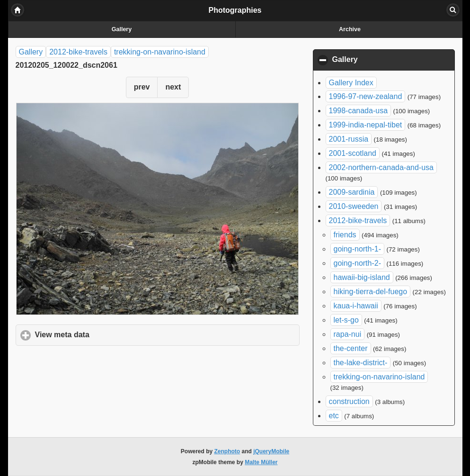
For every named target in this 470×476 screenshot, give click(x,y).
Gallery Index (351, 83)
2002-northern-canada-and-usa (381, 167)
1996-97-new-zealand (366, 96)
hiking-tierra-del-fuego (371, 292)
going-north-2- (358, 263)
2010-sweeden (354, 206)
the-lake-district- (361, 363)
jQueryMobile (271, 451)
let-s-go (346, 320)
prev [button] (142, 87)
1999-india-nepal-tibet (366, 125)
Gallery (122, 29)
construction (349, 401)
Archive (350, 29)
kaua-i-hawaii (356, 306)
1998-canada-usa (359, 111)
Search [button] (453, 10)
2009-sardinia (352, 192)
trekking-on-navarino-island (160, 52)
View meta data (106, 334)
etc (334, 416)
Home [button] (18, 10)
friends (345, 235)
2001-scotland (353, 153)
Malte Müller (261, 462)
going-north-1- (358, 249)
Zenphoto (227, 451)
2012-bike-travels (78, 52)
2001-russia (349, 139)
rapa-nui (348, 334)
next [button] (173, 87)
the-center (351, 348)
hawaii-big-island (362, 277)
